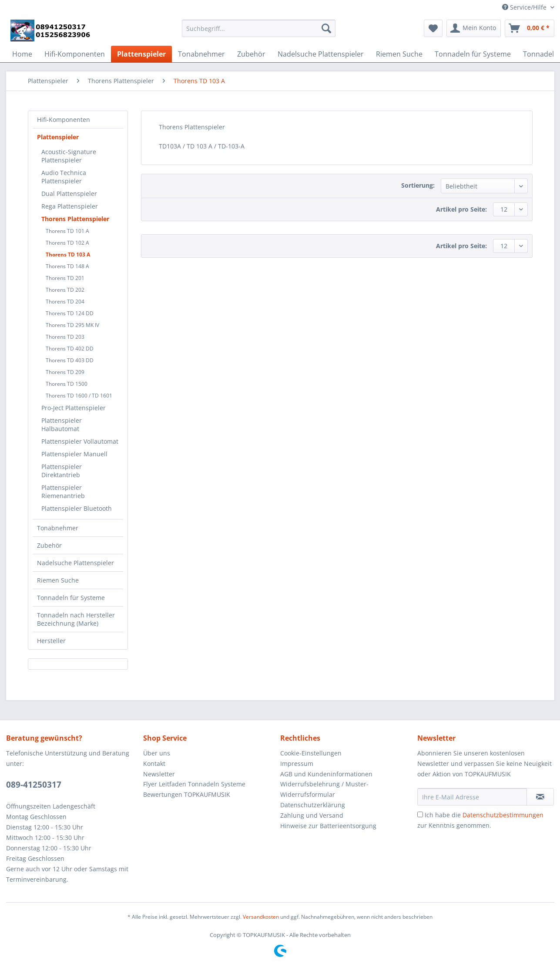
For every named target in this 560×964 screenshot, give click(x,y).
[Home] (22, 54)
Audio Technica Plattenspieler (64, 177)
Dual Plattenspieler (69, 194)
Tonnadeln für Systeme (71, 598)
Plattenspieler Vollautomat (80, 441)
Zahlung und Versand (312, 815)
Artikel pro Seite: (461, 209)
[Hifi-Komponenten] (75, 54)
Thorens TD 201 (65, 278)
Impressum (297, 763)
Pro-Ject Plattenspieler (74, 408)
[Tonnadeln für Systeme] (473, 54)
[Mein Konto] (474, 28)
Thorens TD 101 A (67, 231)
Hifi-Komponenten (64, 120)
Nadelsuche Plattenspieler (75, 563)
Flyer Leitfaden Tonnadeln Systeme (194, 784)
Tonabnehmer (58, 528)
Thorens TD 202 (65, 290)
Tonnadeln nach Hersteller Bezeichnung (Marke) (76, 619)
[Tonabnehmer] (201, 54)
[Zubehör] (251, 54)
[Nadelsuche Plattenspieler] (321, 54)
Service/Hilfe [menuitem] (525, 7)
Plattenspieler (58, 137)
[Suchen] (326, 28)
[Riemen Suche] (399, 54)
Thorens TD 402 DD (70, 349)
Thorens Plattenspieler (75, 219)
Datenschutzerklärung (313, 805)
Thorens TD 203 (65, 337)
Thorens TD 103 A (68, 254)
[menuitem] (259, 32)
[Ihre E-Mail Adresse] (472, 797)
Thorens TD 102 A (67, 243)
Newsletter (159, 774)
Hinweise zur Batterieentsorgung (328, 826)
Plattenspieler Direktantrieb (62, 471)
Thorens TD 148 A (67, 266)
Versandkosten (261, 917)
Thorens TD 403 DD (70, 360)
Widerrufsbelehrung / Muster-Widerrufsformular (324, 789)
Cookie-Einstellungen (311, 753)
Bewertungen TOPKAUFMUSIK (187, 794)
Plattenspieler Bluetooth (77, 508)
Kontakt (154, 763)
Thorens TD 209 (65, 372)
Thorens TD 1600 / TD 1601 (79, 396)
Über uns (157, 753)
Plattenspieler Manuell (74, 454)
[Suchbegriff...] (259, 28)
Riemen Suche (58, 580)
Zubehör (49, 545)
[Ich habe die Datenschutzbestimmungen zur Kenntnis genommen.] (420, 814)
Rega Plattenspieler (70, 206)
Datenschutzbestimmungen (503, 815)
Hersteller (51, 641)
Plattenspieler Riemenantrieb (63, 492)
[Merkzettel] (433, 28)
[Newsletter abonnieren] (540, 797)
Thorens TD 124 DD (70, 313)
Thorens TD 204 (65, 302)
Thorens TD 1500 (67, 384)
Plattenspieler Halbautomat (62, 425)
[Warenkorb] (530, 28)
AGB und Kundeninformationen (326, 774)
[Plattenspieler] (141, 54)
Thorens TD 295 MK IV (72, 325)
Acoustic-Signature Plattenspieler (69, 156)
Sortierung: (418, 185)
